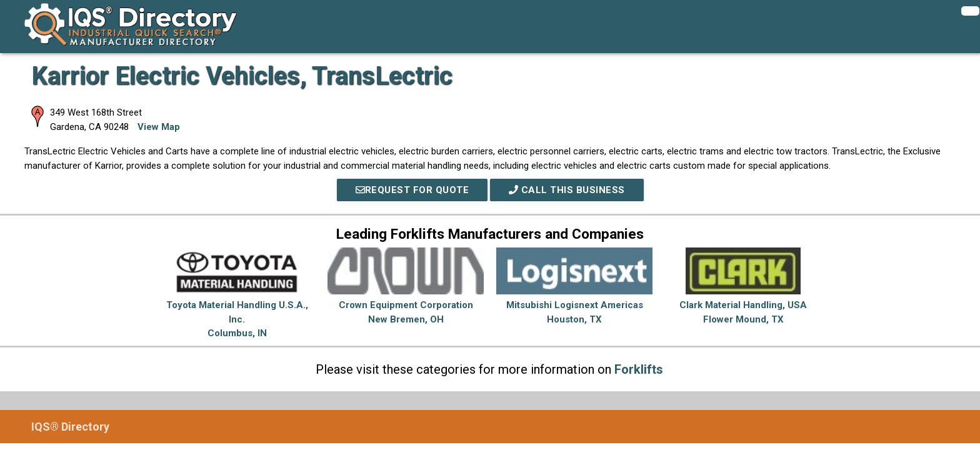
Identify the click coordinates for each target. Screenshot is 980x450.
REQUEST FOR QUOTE (412, 190)
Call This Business (567, 190)
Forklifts (639, 369)
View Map (159, 127)
